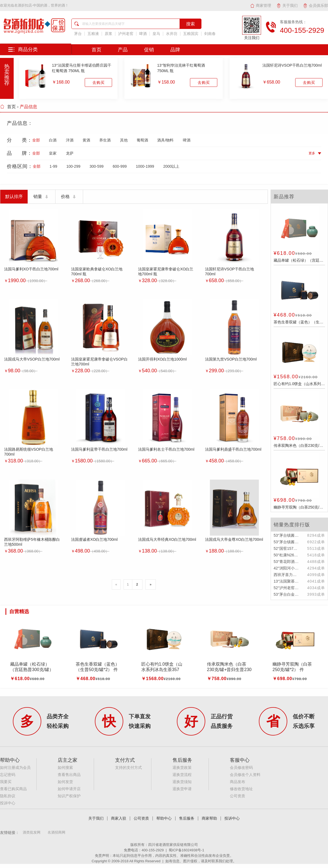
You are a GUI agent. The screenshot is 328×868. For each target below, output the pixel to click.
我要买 (6, 782)
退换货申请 (182, 789)
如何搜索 (65, 768)
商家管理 (261, 5)
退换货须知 (182, 782)
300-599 (96, 166)
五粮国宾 (191, 34)
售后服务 (187, 818)
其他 (124, 140)
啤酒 (143, 34)
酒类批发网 (32, 832)
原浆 (109, 34)
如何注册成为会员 (15, 768)
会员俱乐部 (316, 5)
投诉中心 (8, 803)
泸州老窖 (126, 34)
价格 (69, 197)
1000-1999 (145, 166)
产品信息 (28, 107)
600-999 (120, 166)
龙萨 (70, 153)
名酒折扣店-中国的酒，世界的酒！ (41, 5)
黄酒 (86, 140)
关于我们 (287, 5)
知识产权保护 (69, 796)
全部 (36, 140)
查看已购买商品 (13, 789)
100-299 (73, 166)
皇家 (53, 153)
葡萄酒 (142, 140)
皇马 (156, 34)
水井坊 (172, 34)
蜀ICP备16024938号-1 (186, 850)
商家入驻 (119, 818)
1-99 (53, 166)
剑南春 (210, 34)
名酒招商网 (56, 832)
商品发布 (238, 782)
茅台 (78, 34)
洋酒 (70, 140)
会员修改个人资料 (245, 775)
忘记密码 (8, 775)
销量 (42, 197)
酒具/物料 (165, 140)
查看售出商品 (69, 775)
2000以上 (171, 166)
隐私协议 (8, 796)
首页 (8, 107)
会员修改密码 (241, 768)
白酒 (53, 140)
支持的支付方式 (128, 768)
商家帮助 (209, 818)
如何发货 (65, 782)
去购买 (99, 82)
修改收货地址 (241, 789)
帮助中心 (164, 818)
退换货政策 (182, 768)
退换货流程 (182, 775)
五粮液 (93, 34)
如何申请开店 (69, 789)
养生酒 (105, 140)
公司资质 (238, 796)
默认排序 (14, 197)
